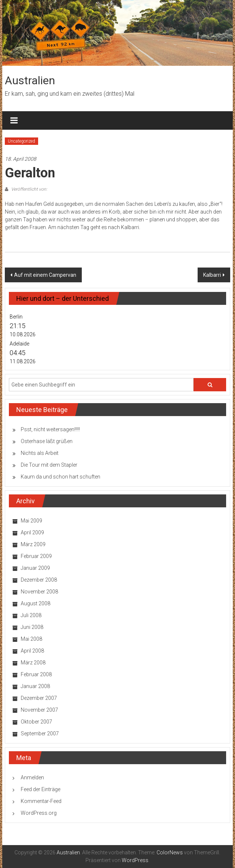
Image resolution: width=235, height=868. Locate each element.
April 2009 (32, 532)
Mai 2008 (31, 639)
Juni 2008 (32, 627)
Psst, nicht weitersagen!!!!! (50, 429)
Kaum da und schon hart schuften (61, 477)
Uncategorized (21, 141)
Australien (30, 80)
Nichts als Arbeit (40, 453)
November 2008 (39, 592)
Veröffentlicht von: (29, 189)
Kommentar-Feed (41, 801)
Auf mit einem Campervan (45, 275)
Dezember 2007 (39, 698)
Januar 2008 (35, 686)
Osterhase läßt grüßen (47, 441)
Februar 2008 (36, 674)
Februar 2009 (36, 556)
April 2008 (32, 651)
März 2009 (33, 544)
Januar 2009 (35, 568)
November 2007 (39, 710)
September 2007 (40, 733)
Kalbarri (212, 275)
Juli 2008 (31, 615)
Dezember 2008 (39, 580)
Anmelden (32, 777)
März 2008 (33, 663)
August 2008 (36, 603)
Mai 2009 (31, 521)
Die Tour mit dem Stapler (49, 465)
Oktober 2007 (36, 722)
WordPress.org (39, 813)
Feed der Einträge (41, 789)
